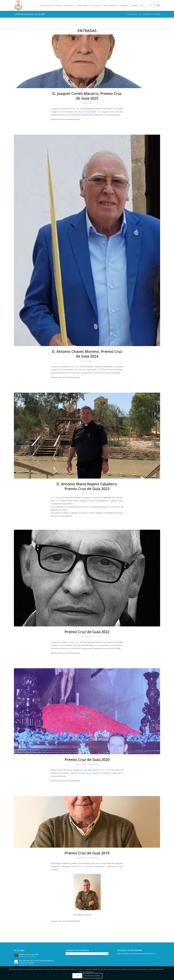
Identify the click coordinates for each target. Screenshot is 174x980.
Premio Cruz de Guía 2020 (87, 760)
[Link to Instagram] (155, 5)
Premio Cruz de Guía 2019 (87, 853)
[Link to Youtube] (158, 5)
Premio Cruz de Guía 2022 (87, 632)
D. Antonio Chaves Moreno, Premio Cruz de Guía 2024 (87, 354)
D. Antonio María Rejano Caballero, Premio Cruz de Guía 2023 (87, 486)
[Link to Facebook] (151, 5)
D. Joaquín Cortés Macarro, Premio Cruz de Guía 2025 (87, 96)
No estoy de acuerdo (92, 976)
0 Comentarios (93, 764)
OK (77, 976)
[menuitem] (46, 5)
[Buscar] (142, 5)
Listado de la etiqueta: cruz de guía (29, 14)
